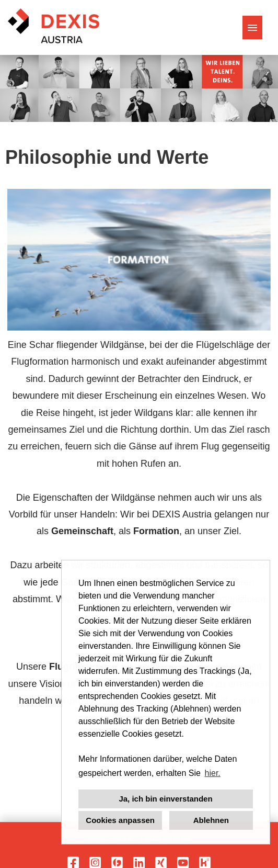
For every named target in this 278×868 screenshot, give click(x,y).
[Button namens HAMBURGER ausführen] (252, 27)
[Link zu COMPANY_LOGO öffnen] (54, 27)
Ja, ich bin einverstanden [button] (165, 799)
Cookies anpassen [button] (120, 820)
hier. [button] (213, 773)
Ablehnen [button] (211, 820)
